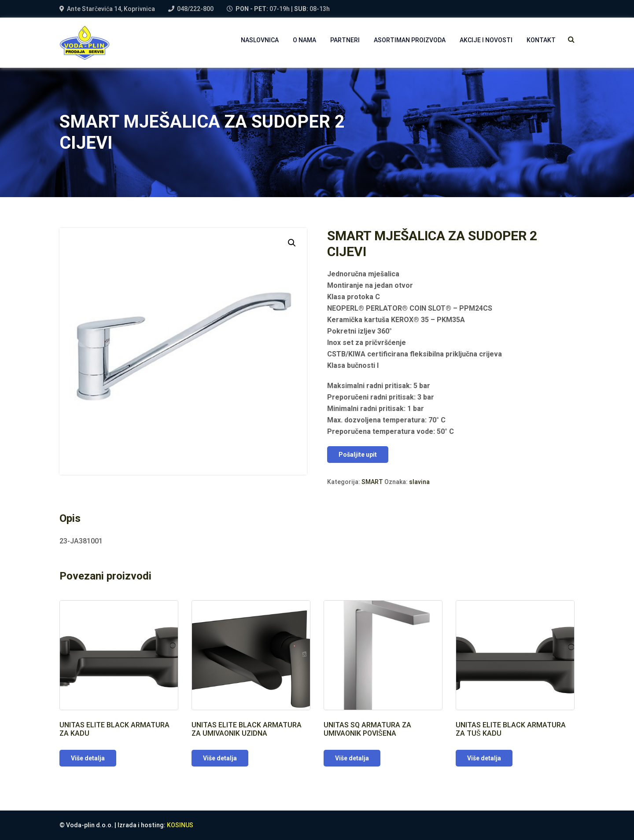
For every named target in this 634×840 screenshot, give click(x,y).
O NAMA (304, 40)
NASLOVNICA (260, 40)
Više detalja (88, 758)
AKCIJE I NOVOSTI (486, 40)
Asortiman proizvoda (410, 40)
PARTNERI (345, 40)
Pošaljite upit (358, 455)
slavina (419, 482)
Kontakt (541, 40)
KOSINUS (180, 825)
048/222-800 (195, 9)
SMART (372, 482)
